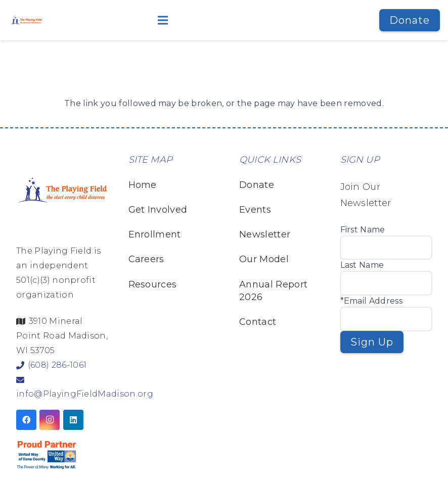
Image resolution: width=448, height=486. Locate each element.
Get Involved (158, 210)
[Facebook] (26, 420)
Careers (146, 259)
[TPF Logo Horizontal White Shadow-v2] (26, 20)
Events (255, 210)
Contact (258, 322)
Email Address (373, 301)
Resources (153, 284)
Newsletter (265, 234)
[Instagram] (50, 420)
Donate (257, 185)
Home (143, 185)
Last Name (362, 265)
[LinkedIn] (73, 420)
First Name (363, 230)
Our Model (264, 259)
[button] (212, 20)
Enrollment (155, 234)
